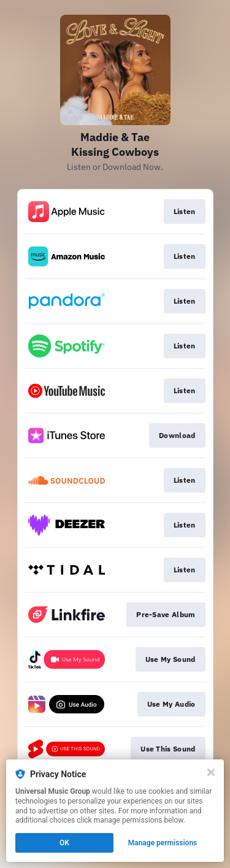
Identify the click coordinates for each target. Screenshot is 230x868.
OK (64, 843)
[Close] (211, 772)
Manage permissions (163, 843)
